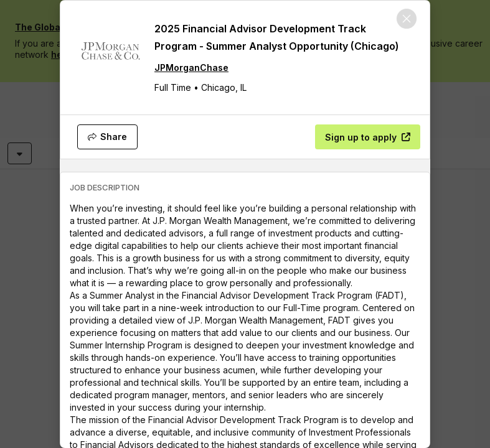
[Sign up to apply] (368, 137)
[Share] (107, 137)
